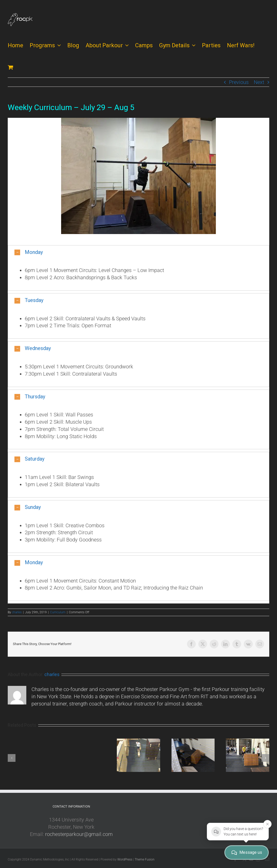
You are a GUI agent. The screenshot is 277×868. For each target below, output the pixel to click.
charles (17, 612)
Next (259, 82)
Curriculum (58, 612)
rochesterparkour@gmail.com (79, 834)
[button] (138, 252)
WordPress (125, 859)
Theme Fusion (145, 859)
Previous (239, 82)
